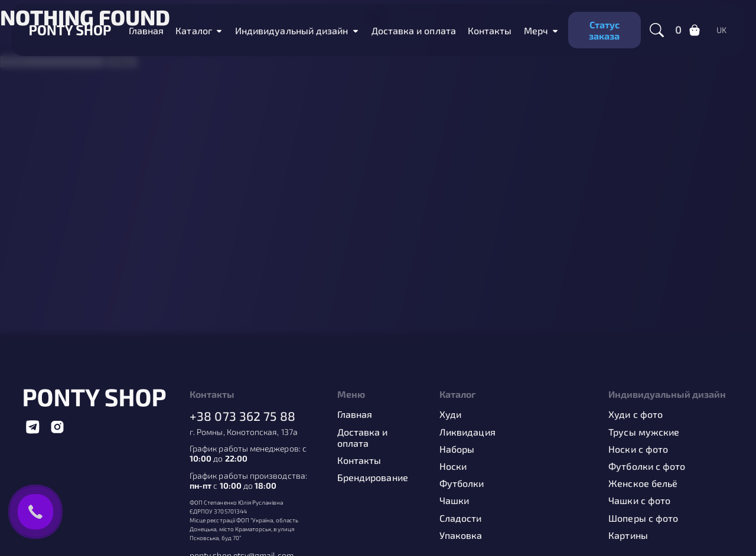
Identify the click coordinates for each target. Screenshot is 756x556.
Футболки (462, 483)
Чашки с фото (639, 500)
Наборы (457, 449)
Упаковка (461, 535)
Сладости (461, 518)
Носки (453, 466)
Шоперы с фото (643, 518)
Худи (450, 414)
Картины (628, 535)
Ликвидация (467, 432)
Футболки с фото (647, 466)
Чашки (454, 500)
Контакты (359, 460)
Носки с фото (638, 449)
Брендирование (373, 477)
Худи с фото (636, 414)
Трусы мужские (644, 432)
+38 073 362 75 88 (242, 416)
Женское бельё (643, 483)
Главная (355, 414)
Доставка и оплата (363, 437)
